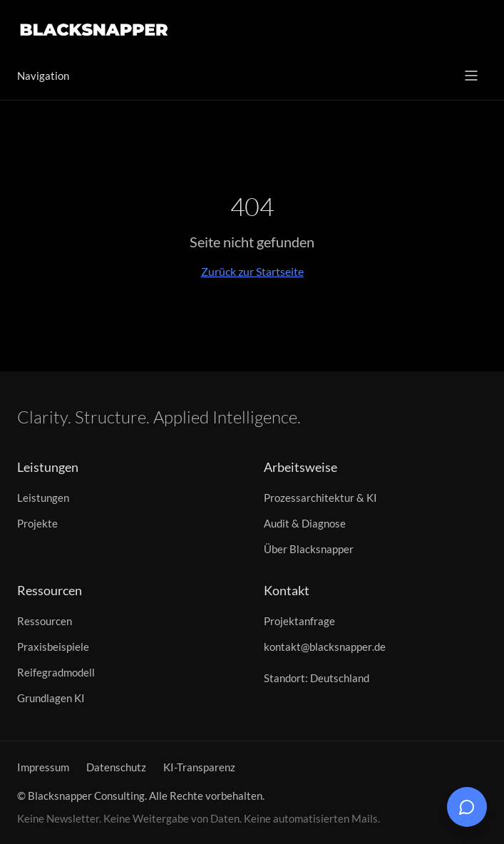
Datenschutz (116, 767)
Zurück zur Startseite (252, 271)
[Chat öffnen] (467, 807)
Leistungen (43, 498)
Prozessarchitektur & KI (320, 498)
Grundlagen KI (51, 698)
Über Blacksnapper (309, 549)
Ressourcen (45, 621)
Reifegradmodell (56, 672)
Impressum (43, 767)
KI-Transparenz (199, 767)
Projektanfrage (299, 621)
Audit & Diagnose (305, 523)
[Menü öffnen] (471, 76)
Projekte (37, 523)
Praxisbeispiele (53, 647)
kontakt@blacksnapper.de (325, 647)
